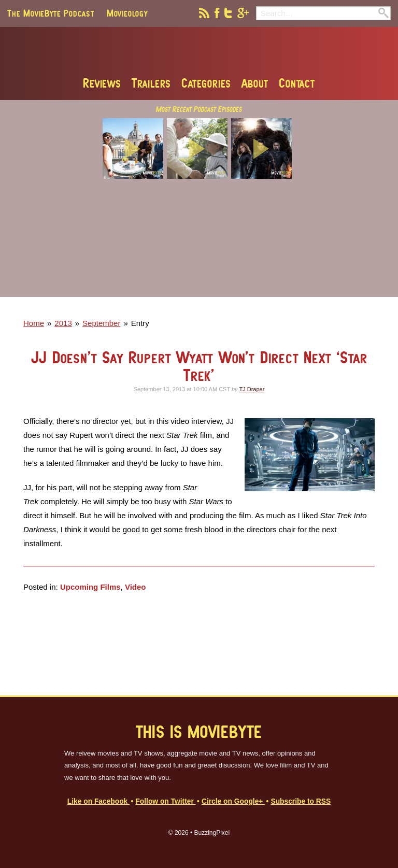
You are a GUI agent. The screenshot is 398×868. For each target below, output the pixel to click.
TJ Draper (252, 389)
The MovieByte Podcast (51, 13)
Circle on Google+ (233, 801)
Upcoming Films (90, 587)
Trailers (151, 83)
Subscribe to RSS (301, 801)
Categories (206, 83)
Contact (297, 83)
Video (136, 587)
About (255, 83)
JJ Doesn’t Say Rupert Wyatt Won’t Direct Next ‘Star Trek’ (199, 366)
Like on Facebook (98, 801)
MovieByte (199, 51)
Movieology (127, 13)
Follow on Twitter (165, 801)
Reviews (102, 83)
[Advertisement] (199, 245)
